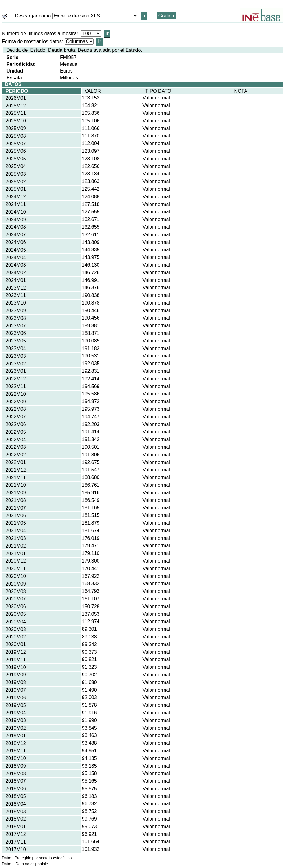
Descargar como (33, 16)
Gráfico (166, 16)
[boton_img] (4, 16)
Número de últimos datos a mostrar (40, 34)
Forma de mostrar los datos (32, 41)
